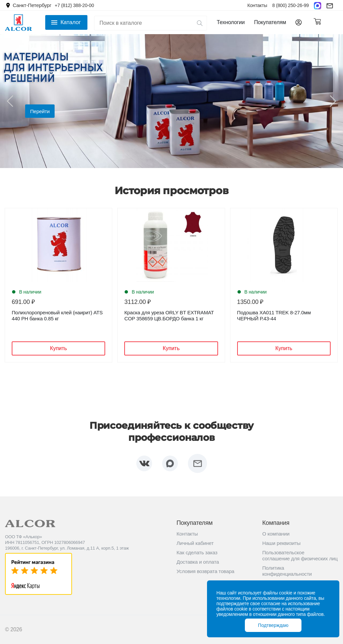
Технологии (231, 22)
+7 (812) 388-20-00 (74, 5)
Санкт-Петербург (32, 5)
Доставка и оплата (198, 562)
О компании (276, 534)
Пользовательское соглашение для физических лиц (300, 555)
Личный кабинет (195, 543)
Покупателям (270, 22)
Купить (58, 348)
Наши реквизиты (281, 543)
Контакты (257, 5)
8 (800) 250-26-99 (291, 5)
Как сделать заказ (197, 552)
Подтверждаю (273, 625)
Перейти (40, 111)
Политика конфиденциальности (287, 571)
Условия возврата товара (205, 571)
